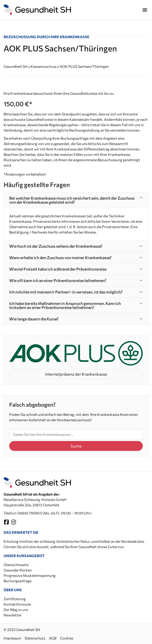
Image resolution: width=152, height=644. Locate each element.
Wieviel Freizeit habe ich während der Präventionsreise (58, 269)
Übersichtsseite (16, 565)
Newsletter (13, 615)
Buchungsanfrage (18, 581)
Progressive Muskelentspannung (30, 575)
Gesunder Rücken (18, 570)
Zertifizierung (15, 599)
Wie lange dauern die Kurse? (34, 319)
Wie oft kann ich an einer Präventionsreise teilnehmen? (58, 280)
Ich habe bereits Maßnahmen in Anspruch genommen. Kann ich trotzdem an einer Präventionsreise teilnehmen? (65, 305)
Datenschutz (35, 638)
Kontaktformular (17, 604)
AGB (53, 638)
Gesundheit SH (15, 66)
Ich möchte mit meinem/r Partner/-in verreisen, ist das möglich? (66, 292)
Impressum (12, 638)
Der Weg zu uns (16, 610)
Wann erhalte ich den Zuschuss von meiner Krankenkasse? (60, 258)
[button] (145, 10)
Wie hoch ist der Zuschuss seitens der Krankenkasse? (56, 246)
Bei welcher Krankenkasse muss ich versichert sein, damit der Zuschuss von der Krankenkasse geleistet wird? (72, 200)
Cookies (67, 638)
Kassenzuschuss (44, 66)
